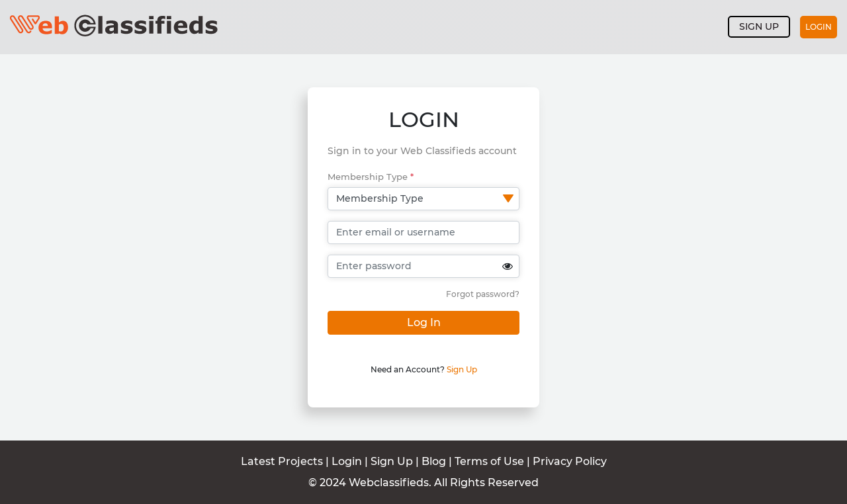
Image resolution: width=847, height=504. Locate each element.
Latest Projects (282, 461)
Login (819, 27)
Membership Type (371, 177)
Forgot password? (483, 294)
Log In (424, 322)
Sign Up (462, 369)
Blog (434, 461)
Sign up (759, 26)
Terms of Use (491, 461)
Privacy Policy (570, 461)
